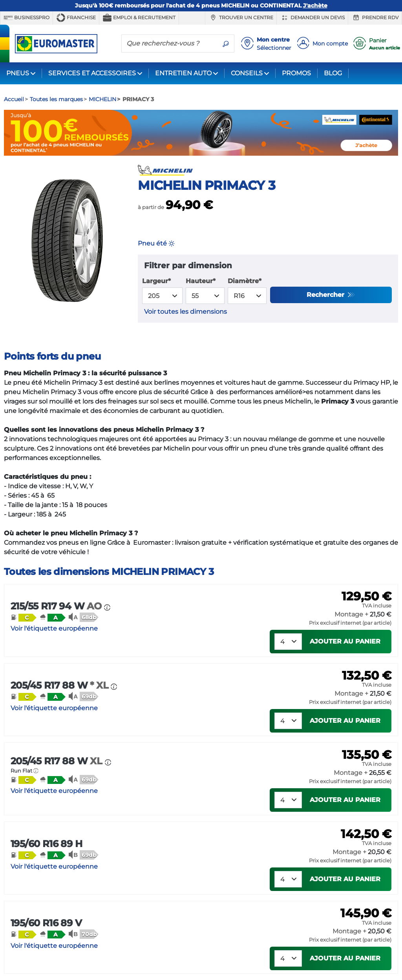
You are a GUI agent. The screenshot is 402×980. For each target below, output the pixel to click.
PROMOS (296, 73)
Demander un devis (312, 18)
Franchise (76, 18)
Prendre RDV (375, 18)
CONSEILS (247, 73)
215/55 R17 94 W (57, 606)
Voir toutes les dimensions (185, 312)
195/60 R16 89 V (46, 923)
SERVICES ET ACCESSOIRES (92, 73)
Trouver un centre (241, 18)
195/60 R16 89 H (46, 844)
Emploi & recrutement (139, 18)
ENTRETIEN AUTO (183, 73)
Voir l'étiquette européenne (54, 628)
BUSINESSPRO (26, 18)
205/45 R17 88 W (61, 685)
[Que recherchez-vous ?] (170, 43)
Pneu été (156, 243)
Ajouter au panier (345, 641)
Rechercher (326, 295)
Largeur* (156, 281)
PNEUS (18, 73)
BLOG (333, 73)
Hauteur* (201, 281)
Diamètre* (245, 281)
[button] (24, 617)
